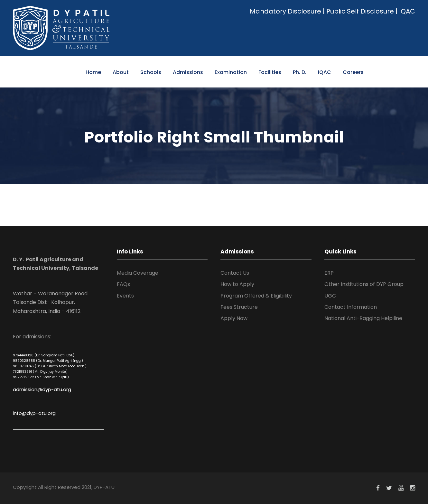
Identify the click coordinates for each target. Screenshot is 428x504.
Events (125, 296)
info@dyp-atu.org (34, 413)
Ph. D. (300, 72)
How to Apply (237, 284)
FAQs (123, 284)
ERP (329, 273)
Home (93, 72)
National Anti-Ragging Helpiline (363, 318)
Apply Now (234, 318)
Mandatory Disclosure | (287, 11)
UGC (330, 296)
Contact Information (351, 307)
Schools (151, 72)
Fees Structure (239, 307)
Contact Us (235, 273)
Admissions (188, 72)
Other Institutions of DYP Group (364, 284)
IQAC (407, 11)
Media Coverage (138, 273)
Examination (231, 72)
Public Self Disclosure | (362, 11)
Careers (353, 72)
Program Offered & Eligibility (256, 296)
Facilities (270, 72)
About (121, 72)
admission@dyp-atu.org (42, 389)
